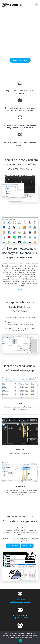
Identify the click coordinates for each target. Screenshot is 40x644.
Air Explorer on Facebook (20, 618)
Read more (20, 289)
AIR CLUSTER (27, 545)
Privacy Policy (20, 600)
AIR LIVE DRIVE (13, 545)
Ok (20, 641)
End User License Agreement (20, 602)
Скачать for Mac (20, 66)
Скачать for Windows (20, 60)
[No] (37, 638)
